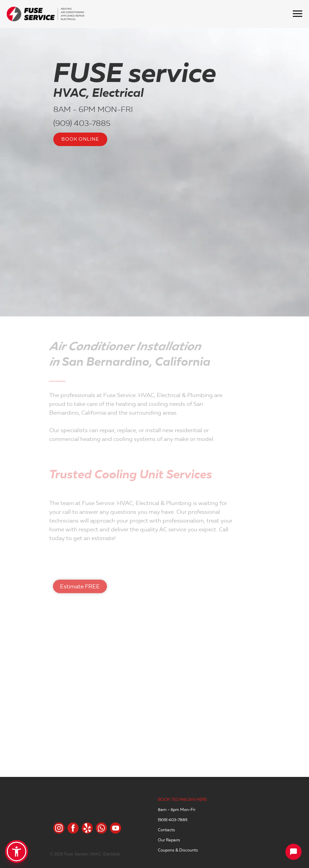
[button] (17, 851)
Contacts (166, 830)
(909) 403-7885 (82, 123)
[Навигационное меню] (298, 14)
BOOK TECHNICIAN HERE (182, 799)
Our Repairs (169, 840)
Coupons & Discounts (178, 850)
